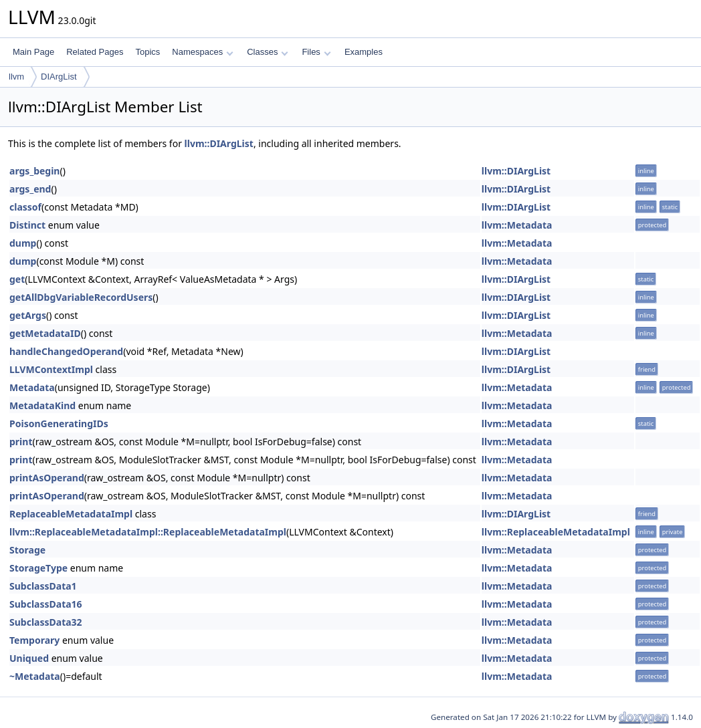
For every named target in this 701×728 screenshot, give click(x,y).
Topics (147, 52)
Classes (268, 52)
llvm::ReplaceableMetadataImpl (556, 532)
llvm (16, 77)
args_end (30, 189)
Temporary (34, 640)
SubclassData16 (46, 604)
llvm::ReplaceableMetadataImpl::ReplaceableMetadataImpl (148, 532)
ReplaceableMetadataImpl (71, 514)
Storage (27, 550)
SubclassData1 (43, 586)
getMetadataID (45, 333)
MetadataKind (42, 405)
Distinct (27, 225)
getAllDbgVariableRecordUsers (81, 297)
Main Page (33, 52)
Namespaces (202, 52)
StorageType (38, 568)
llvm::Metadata (517, 225)
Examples (364, 52)
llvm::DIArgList (219, 143)
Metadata (32, 387)
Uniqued (29, 658)
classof (25, 207)
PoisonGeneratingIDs (59, 423)
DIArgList (59, 77)
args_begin (34, 171)
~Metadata (35, 676)
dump (23, 243)
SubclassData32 (46, 622)
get (17, 279)
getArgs (28, 315)
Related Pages (95, 52)
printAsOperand (47, 478)
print (21, 442)
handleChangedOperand (66, 351)
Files (316, 52)
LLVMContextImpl (51, 369)
